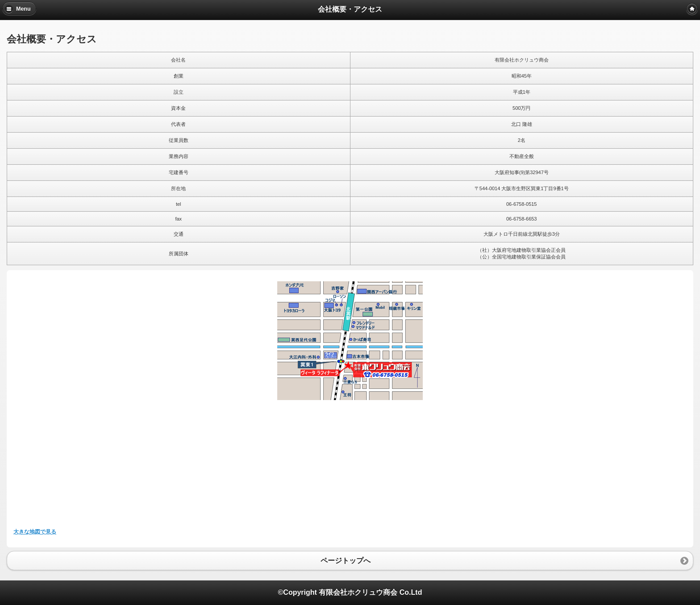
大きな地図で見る (35, 532)
